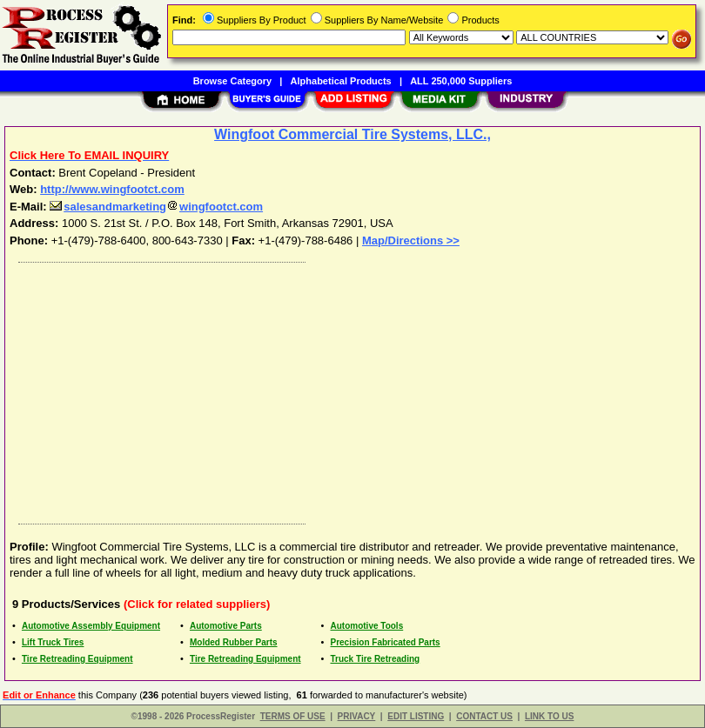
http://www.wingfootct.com (112, 189)
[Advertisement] (349, 389)
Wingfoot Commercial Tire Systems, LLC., (352, 134)
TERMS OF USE (293, 716)
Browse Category (232, 81)
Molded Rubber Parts (234, 642)
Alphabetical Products (341, 81)
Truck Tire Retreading (376, 659)
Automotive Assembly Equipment (91, 626)
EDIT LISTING (416, 716)
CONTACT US (484, 716)
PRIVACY (357, 716)
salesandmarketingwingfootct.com (156, 207)
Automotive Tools (367, 626)
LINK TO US (549, 716)
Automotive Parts (226, 626)
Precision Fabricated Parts (386, 642)
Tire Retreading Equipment (77, 659)
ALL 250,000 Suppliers (461, 81)
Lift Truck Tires (53, 642)
